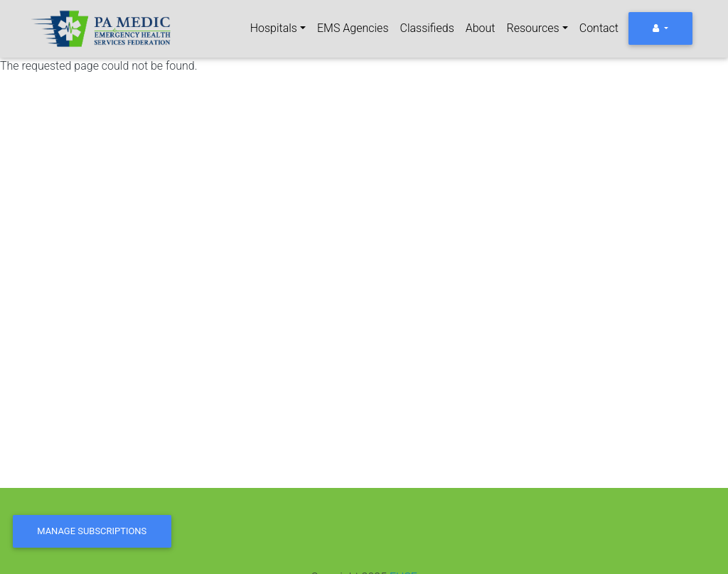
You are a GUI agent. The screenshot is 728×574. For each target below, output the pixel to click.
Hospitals (274, 28)
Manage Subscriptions (92, 531)
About (481, 28)
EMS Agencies (353, 28)
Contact (599, 28)
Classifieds (427, 28)
